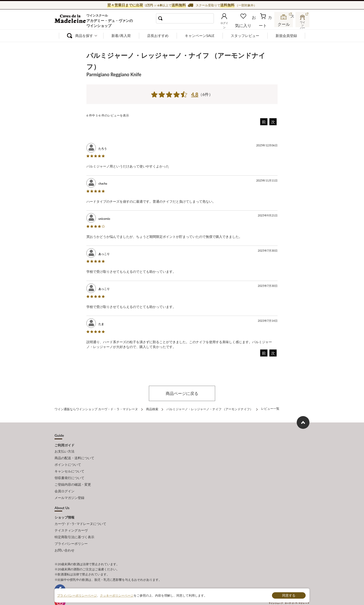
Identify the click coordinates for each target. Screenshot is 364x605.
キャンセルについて (69, 467)
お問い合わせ (64, 537)
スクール (284, 24)
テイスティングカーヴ (71, 520)
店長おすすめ (158, 36)
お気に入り (250, 24)
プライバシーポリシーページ (77, 595)
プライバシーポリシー (71, 531)
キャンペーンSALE (200, 36)
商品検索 (152, 409)
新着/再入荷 (121, 36)
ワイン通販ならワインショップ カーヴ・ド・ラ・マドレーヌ (72, 21)
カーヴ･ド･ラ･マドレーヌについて (80, 514)
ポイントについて (68, 461)
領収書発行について (69, 472)
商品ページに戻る (182, 393)
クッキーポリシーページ (117, 595)
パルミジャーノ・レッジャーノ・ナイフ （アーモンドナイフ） (210, 409)
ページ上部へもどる (303, 421)
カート (266, 24)
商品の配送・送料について (74, 455)
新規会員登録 (286, 36)
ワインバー (302, 24)
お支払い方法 (64, 450)
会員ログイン (64, 484)
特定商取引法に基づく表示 (74, 525)
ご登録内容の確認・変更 (73, 478)
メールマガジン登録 (69, 489)
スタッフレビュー (245, 36)
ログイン (232, 24)
